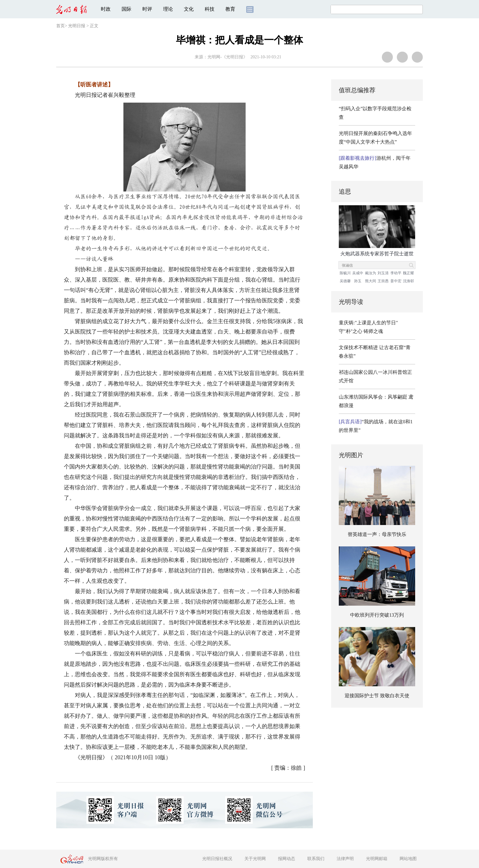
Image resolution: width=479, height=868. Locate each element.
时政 (106, 9)
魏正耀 (408, 273)
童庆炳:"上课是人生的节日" (368, 323)
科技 (210, 9)
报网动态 (287, 859)
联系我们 (316, 859)
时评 (147, 9)
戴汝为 (371, 273)
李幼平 (396, 273)
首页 (60, 26)
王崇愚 (383, 281)
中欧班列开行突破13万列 (377, 615)
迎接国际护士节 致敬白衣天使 (377, 696)
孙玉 (358, 281)
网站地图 (408, 859)
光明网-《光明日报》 (227, 57)
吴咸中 (358, 273)
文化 (189, 9)
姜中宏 (396, 281)
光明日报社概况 (217, 859)
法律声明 (345, 859)
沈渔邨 (408, 281)
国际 (126, 9)
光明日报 (77, 26)
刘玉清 (383, 273)
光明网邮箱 (377, 859)
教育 (230, 9)
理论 (168, 9)
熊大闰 (371, 281)
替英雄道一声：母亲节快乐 (377, 534)
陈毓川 (345, 273)
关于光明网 (255, 859)
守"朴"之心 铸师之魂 (361, 331)
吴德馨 (345, 281)
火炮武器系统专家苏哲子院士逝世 (377, 254)
